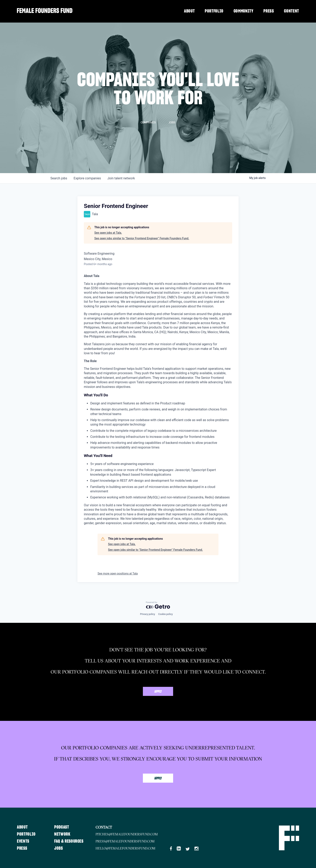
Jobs (59, 848)
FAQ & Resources (69, 841)
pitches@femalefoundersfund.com (128, 834)
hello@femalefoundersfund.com (126, 848)
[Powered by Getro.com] (158, 605)
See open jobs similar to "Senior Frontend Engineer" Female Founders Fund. (142, 238)
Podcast (62, 827)
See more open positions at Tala (118, 573)
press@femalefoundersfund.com (126, 841)
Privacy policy (148, 614)
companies (87, 178)
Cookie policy (165, 614)
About (189, 11)
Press (269, 11)
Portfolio (214, 11)
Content (292, 11)
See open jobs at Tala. (108, 233)
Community (244, 11)
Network (63, 834)
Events (23, 841)
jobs (59, 178)
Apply (158, 692)
